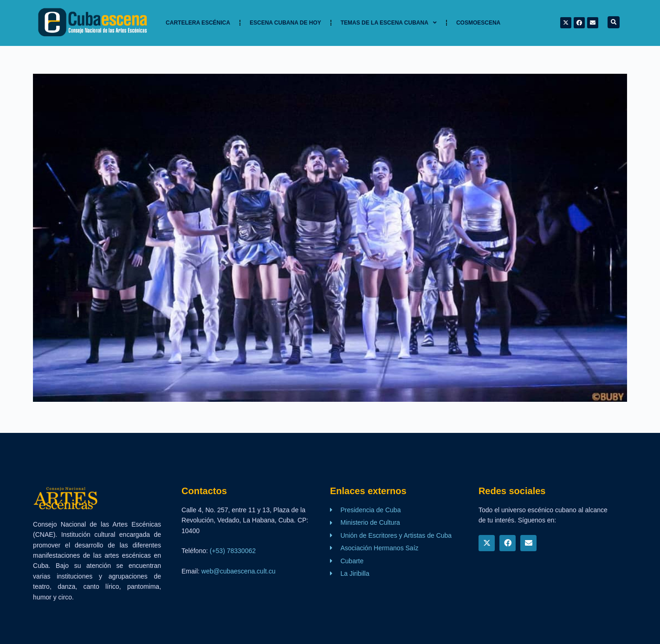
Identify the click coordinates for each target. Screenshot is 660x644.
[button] (614, 22)
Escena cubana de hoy (285, 23)
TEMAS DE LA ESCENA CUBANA (389, 23)
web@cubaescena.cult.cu (239, 571)
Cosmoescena (478, 23)
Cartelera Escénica (198, 23)
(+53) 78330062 (233, 551)
